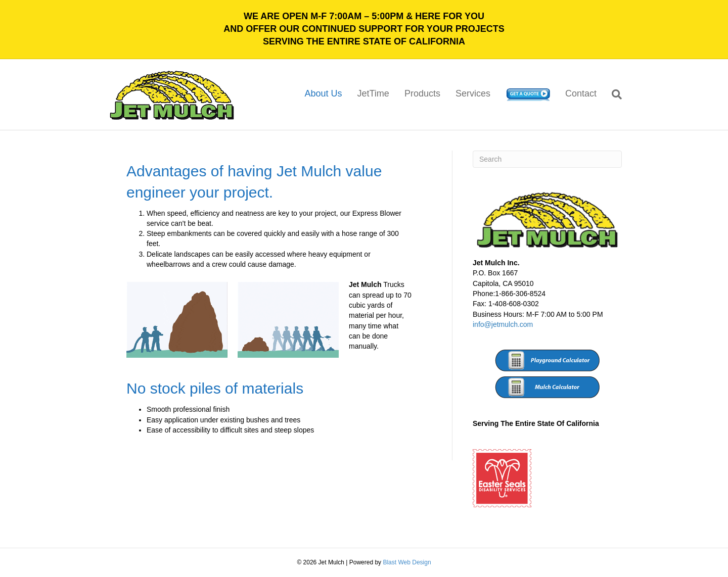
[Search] (613, 94)
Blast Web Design (407, 562)
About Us (323, 93)
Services (473, 93)
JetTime (373, 93)
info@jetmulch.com (503, 324)
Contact (581, 93)
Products (422, 93)
